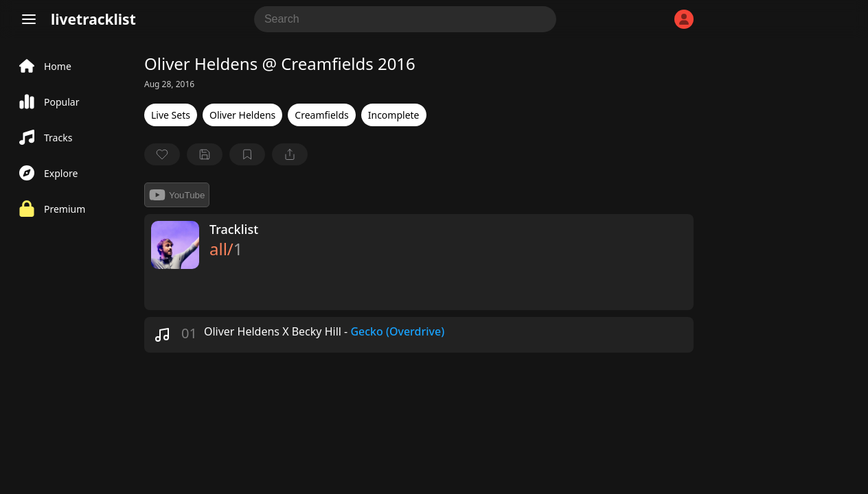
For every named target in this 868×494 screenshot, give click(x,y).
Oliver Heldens (242, 115)
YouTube (177, 195)
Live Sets (171, 115)
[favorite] (162, 154)
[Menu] (29, 19)
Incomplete (394, 115)
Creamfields (321, 115)
